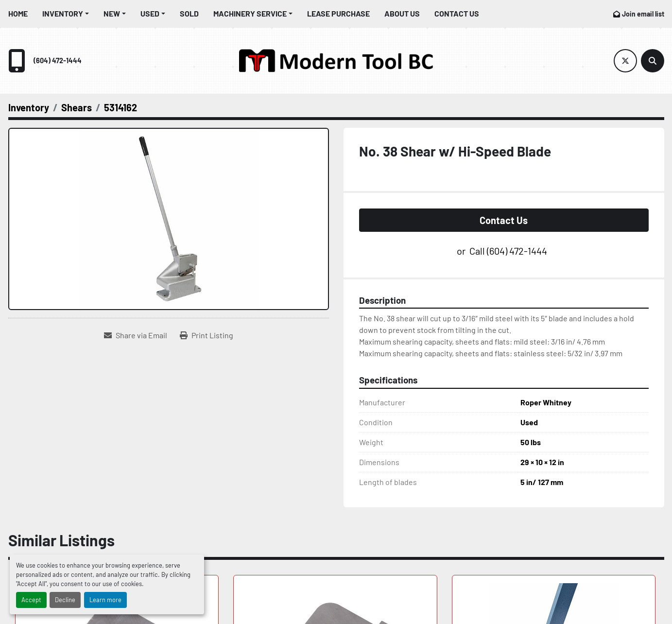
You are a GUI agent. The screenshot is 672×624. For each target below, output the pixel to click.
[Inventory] (29, 107)
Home (18, 13)
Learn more (105, 600)
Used (150, 13)
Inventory (63, 13)
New (112, 13)
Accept (31, 600)
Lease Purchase (338, 13)
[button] (66, 14)
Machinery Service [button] (250, 13)
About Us (402, 13)
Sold (189, 13)
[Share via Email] (136, 335)
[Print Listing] (207, 335)
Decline (65, 600)
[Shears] (77, 107)
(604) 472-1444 (58, 61)
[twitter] (625, 61)
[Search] (653, 61)
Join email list (643, 14)
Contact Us (457, 13)
